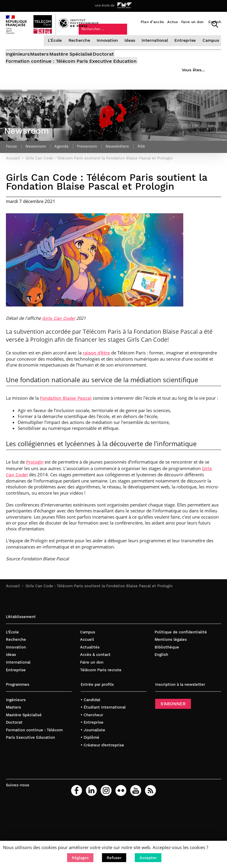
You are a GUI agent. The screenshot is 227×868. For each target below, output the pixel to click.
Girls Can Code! (59, 338)
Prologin (35, 482)
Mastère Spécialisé (87, 64)
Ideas (132, 48)
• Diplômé (90, 757)
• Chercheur (92, 734)
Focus (12, 164)
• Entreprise (92, 742)
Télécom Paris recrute (101, 689)
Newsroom (37, 164)
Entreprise (186, 48)
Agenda (64, 164)
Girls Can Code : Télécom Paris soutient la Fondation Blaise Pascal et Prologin (99, 605)
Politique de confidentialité (181, 652)
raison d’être (96, 372)
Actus (172, 22)
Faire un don (192, 22)
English (215, 22)
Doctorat (128, 64)
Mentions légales (171, 659)
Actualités (90, 667)
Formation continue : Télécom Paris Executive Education (71, 71)
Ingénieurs (18, 64)
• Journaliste (93, 750)
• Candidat (91, 719)
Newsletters (122, 164)
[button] (80, 858)
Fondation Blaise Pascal (66, 418)
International (157, 48)
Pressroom (90, 164)
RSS (146, 164)
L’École (59, 48)
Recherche (83, 48)
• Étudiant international (103, 727)
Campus (210, 48)
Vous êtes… (150, 41)
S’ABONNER (173, 723)
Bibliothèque (167, 667)
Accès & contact (95, 674)
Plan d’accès (152, 22)
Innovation (110, 48)
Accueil (13, 605)
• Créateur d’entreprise (102, 765)
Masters (48, 64)
